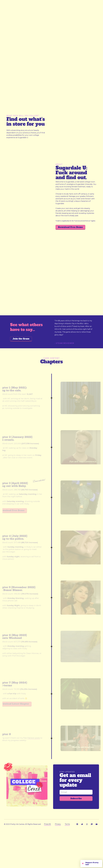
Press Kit (47, 824)
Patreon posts (34, 738)
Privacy (58, 824)
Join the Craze (21, 339)
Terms (67, 824)
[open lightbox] (28, 51)
